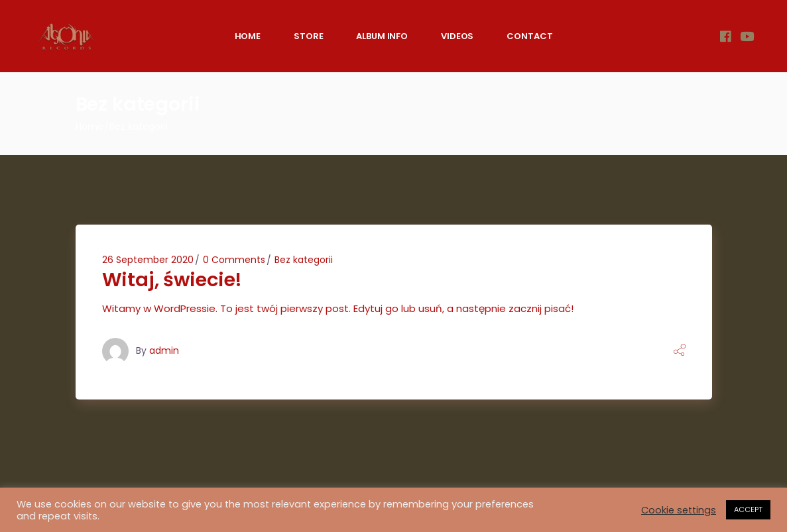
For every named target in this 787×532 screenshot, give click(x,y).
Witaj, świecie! (172, 280)
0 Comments (234, 260)
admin (164, 350)
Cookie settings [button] (679, 510)
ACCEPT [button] (748, 509)
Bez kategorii (304, 260)
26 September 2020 (148, 260)
